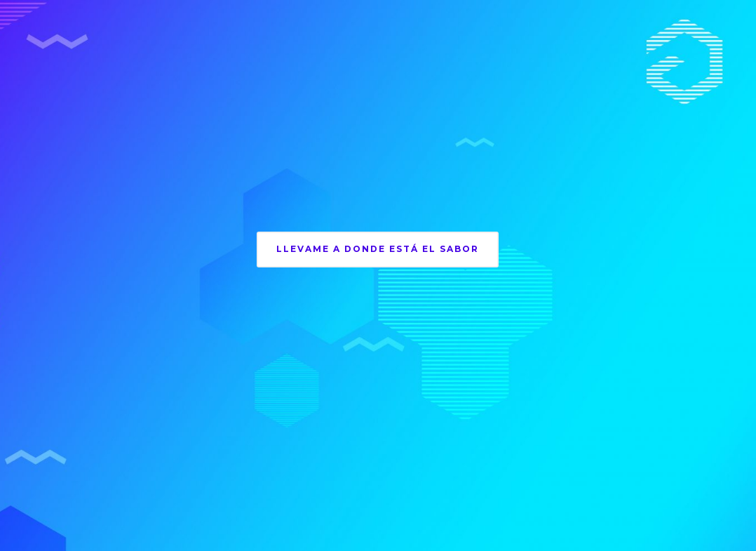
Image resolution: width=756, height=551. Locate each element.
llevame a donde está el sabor (378, 249)
